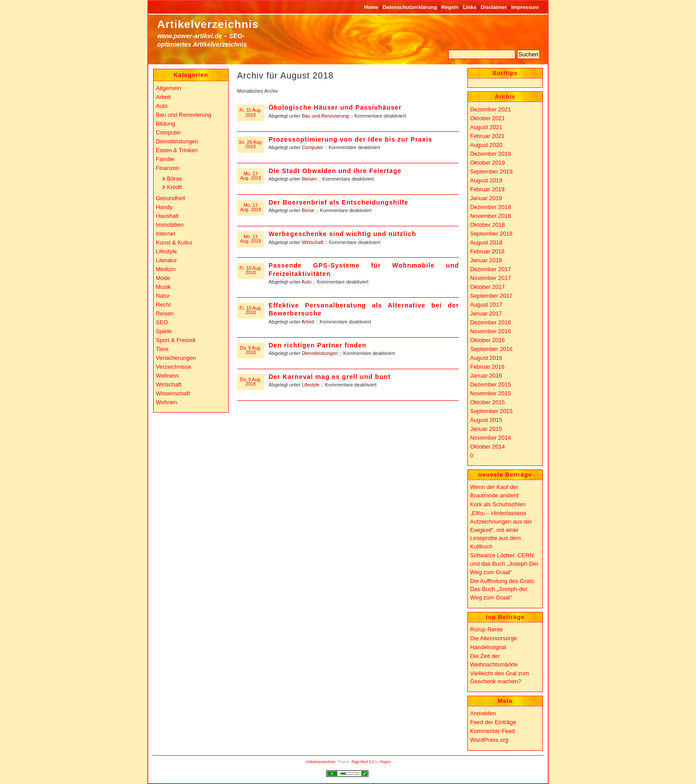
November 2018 (490, 216)
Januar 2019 (486, 198)
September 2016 (491, 349)
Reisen (309, 179)
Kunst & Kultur (174, 242)
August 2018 (486, 242)
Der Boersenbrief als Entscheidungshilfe (338, 202)
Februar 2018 (487, 251)
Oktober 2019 (488, 163)
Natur (163, 296)
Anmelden (483, 713)
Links (471, 7)
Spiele (164, 331)
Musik (163, 287)
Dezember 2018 (490, 207)
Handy (164, 207)
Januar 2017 (486, 313)
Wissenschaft (173, 393)
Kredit (174, 187)
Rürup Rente (486, 629)
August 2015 (486, 420)
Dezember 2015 (490, 384)
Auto (306, 282)
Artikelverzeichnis (208, 24)
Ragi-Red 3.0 (363, 762)
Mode (163, 278)
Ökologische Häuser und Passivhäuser (335, 107)
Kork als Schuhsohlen (498, 504)
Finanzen (168, 168)
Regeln (451, 7)
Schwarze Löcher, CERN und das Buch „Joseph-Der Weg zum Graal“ (504, 563)
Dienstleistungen (320, 353)
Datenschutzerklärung (411, 7)
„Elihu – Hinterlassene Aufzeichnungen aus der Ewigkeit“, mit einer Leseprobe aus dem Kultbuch (501, 530)
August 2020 (486, 145)
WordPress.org (489, 740)
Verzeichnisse (174, 367)
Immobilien (170, 225)
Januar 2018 (486, 260)
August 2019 (486, 180)
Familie (165, 159)
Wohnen (166, 402)
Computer (312, 147)
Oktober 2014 (488, 447)
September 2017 (491, 296)
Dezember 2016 (490, 322)
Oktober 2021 (488, 118)
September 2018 (491, 234)
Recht (163, 305)
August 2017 (486, 305)
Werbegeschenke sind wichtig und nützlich (342, 234)
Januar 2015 (486, 429)
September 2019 (491, 171)
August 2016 (486, 358)
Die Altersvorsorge (494, 638)
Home (372, 7)
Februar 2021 (487, 136)
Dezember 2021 (490, 109)
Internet (166, 234)
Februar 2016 (487, 367)
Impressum (525, 7)
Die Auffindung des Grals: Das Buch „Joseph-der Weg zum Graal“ (503, 589)
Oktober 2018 (488, 225)
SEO (162, 322)
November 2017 (490, 278)
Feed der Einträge (493, 722)
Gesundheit (170, 198)
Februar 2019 (487, 189)
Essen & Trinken (177, 150)
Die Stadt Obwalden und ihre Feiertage (335, 171)
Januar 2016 (486, 376)
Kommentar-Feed (492, 731)
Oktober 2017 (488, 287)
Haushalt (167, 216)
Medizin (166, 269)
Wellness (167, 376)
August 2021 (486, 127)
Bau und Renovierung (325, 116)
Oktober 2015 (488, 402)
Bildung (165, 124)
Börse (308, 210)
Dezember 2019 (490, 154)
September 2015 (491, 411)
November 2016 (490, 331)
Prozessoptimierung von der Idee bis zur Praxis (350, 139)
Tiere (162, 349)
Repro (386, 762)
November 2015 (490, 393)
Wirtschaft (313, 242)
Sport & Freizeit (176, 340)
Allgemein (168, 88)
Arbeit (308, 322)
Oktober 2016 (488, 340)
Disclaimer (494, 7)
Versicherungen (176, 358)
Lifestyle (311, 385)
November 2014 (490, 438)
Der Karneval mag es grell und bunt (330, 377)
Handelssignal (488, 647)
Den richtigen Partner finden (317, 345)
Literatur (166, 260)
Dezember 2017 (490, 269)
